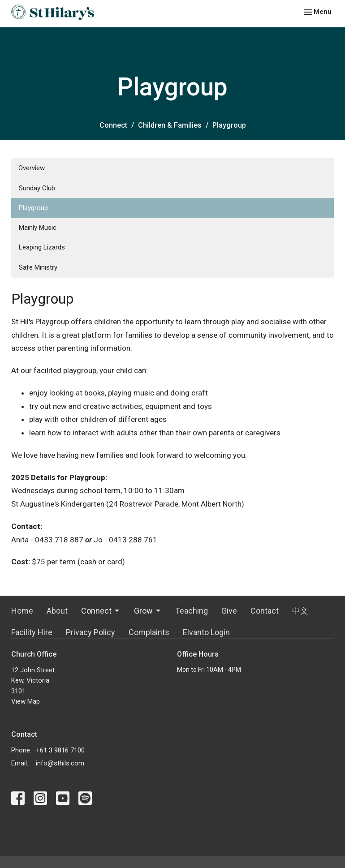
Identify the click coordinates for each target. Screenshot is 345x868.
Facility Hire (32, 632)
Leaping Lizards (42, 247)
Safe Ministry (38, 267)
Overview (32, 168)
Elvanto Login (206, 632)
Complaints (149, 632)
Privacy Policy (91, 632)
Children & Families (170, 125)
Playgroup (33, 208)
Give (229, 611)
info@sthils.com (60, 763)
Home (22, 611)
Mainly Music (38, 228)
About (57, 611)
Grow (148, 611)
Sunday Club (37, 188)
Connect (113, 125)
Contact (265, 611)
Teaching (192, 611)
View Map (26, 701)
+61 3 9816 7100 (60, 750)
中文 (300, 611)
